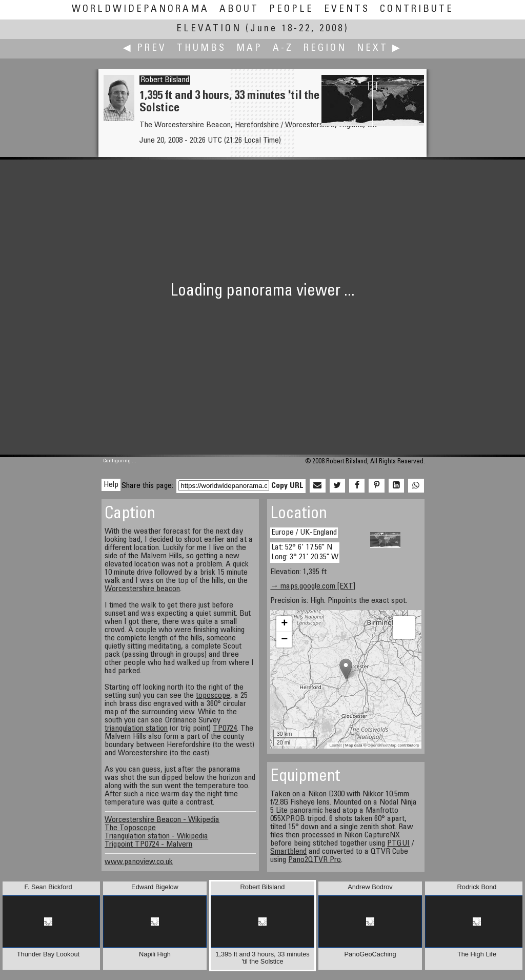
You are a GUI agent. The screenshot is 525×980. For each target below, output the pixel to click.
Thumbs (201, 48)
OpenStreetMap (382, 745)
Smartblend (288, 852)
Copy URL (287, 486)
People (291, 9)
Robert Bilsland (165, 80)
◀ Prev (145, 48)
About (239, 9)
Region (325, 48)
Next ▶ (379, 48)
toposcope (213, 696)
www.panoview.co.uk (139, 862)
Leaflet (336, 745)
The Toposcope (130, 828)
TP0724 (225, 729)
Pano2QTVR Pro (315, 860)
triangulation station (136, 729)
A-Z (283, 48)
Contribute (417, 9)
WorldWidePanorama (140, 9)
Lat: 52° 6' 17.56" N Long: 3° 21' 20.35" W (305, 552)
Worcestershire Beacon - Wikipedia (162, 820)
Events (347, 9)
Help (111, 485)
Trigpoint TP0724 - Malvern (148, 845)
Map (249, 48)
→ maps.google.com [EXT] (313, 586)
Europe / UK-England (304, 533)
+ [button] (284, 624)
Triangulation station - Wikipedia (156, 836)
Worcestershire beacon (142, 589)
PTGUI (398, 844)
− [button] (284, 640)
